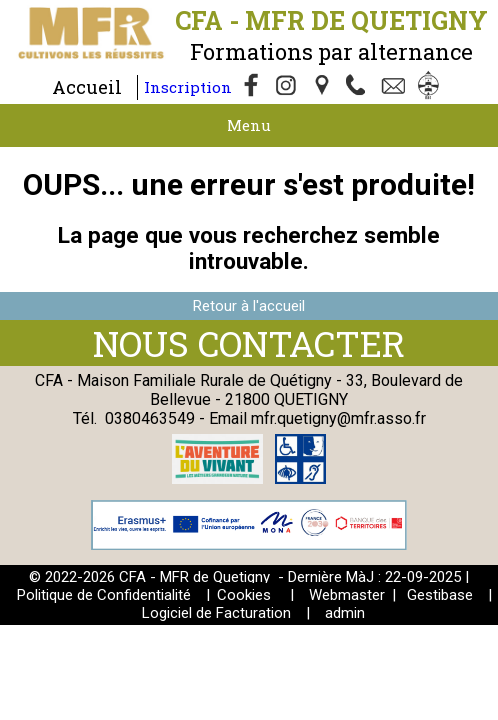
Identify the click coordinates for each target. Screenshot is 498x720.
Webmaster (347, 595)
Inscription (188, 87)
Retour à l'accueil (249, 306)
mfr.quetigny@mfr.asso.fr (338, 418)
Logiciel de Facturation (216, 613)
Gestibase (440, 595)
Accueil (87, 87)
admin (345, 613)
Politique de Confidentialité (104, 595)
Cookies (244, 595)
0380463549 (150, 418)
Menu (249, 125)
